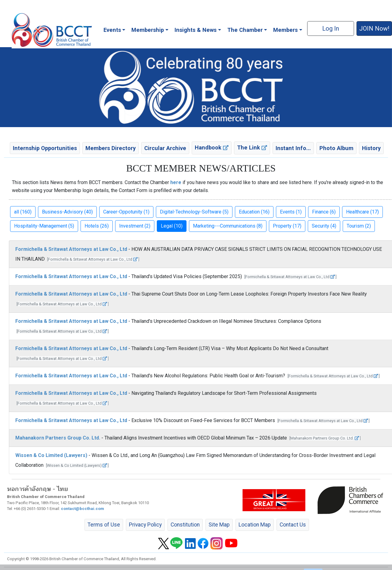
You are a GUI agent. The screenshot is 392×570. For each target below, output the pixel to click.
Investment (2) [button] (135, 226)
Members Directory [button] (111, 148)
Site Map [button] (219, 525)
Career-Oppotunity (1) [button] (126, 212)
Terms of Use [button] (104, 525)
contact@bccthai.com (83, 509)
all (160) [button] (23, 212)
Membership (148, 30)
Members (285, 30)
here (176, 182)
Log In (331, 28)
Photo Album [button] (336, 148)
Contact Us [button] (293, 525)
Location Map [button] (255, 525)
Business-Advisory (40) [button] (67, 212)
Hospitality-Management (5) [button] (44, 226)
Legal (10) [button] (172, 226)
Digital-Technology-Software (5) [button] (194, 212)
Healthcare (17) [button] (362, 212)
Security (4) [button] (324, 226)
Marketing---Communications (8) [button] (228, 226)
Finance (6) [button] (324, 212)
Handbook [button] (212, 147)
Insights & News (196, 30)
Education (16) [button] (254, 212)
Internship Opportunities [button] (45, 148)
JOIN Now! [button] (374, 28)
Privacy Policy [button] (145, 525)
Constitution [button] (185, 525)
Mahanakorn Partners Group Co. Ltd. (58, 438)
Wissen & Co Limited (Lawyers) (51, 455)
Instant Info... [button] (293, 148)
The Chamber (245, 30)
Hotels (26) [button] (97, 226)
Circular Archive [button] (165, 148)
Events (112, 30)
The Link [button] (252, 147)
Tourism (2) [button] (359, 226)
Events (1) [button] (291, 212)
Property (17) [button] (287, 226)
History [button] (371, 148)
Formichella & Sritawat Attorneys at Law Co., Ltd (71, 249)
